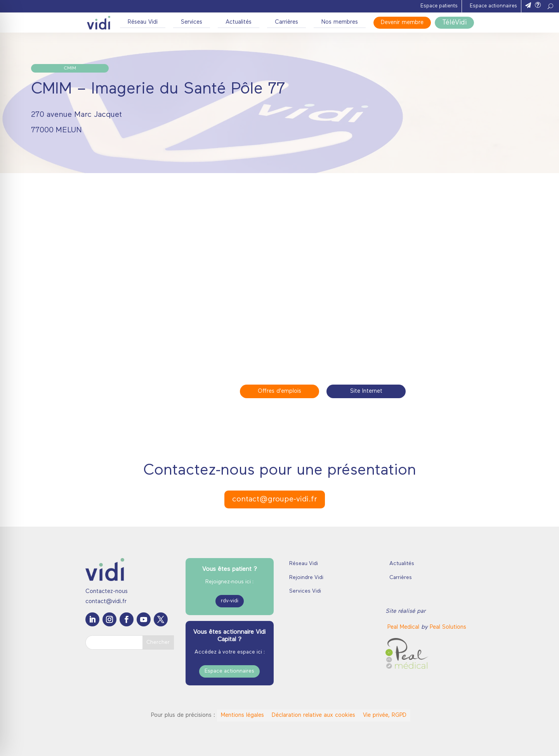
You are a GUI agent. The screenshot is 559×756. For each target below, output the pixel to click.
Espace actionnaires (493, 6)
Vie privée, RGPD (385, 715)
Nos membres (340, 22)
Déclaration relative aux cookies (313, 715)
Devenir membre (402, 23)
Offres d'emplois (279, 391)
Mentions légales (242, 715)
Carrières (286, 22)
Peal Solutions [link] (448, 627)
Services (192, 22)
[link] (404, 627)
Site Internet (366, 391)
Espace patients (439, 6)
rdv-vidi (230, 601)
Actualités (239, 22)
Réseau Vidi (143, 22)
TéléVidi (454, 23)
